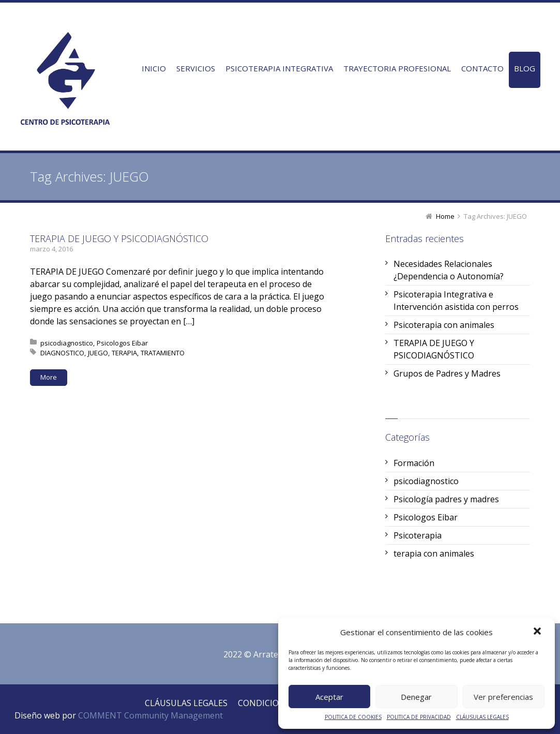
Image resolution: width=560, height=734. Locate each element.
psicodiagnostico (67, 343)
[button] (538, 632)
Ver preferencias (503, 697)
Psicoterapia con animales (444, 325)
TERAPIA (124, 353)
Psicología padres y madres (446, 499)
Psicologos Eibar (122, 343)
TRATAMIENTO (163, 353)
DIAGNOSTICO (62, 353)
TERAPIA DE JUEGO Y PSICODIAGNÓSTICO (119, 238)
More (49, 377)
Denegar (416, 697)
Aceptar (329, 697)
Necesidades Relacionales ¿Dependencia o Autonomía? (449, 270)
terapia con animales (434, 553)
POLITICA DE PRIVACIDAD (419, 717)
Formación (414, 463)
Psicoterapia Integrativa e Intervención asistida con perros (456, 301)
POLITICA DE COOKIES (353, 717)
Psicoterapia (418, 535)
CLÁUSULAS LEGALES (482, 717)
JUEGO (98, 353)
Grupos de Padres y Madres (447, 373)
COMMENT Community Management (150, 715)
